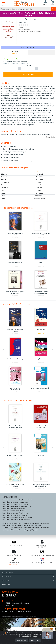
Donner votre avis (24, 29)
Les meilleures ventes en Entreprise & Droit (17, 506)
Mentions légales (6, 616)
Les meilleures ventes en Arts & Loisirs (15, 513)
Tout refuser (35, 640)
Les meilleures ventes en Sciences (14, 509)
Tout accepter (22, 640)
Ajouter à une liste (28, 47)
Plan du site (32, 616)
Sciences (6, 523)
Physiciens (35, 530)
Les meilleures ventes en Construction (15, 504)
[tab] (14, 52)
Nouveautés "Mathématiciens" (17, 304)
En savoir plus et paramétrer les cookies (36, 635)
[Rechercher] (26, 9)
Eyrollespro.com (20, 611)
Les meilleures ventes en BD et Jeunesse (16, 520)
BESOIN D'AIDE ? (28, 580)
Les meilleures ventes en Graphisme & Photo (17, 500)
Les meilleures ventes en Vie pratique (15, 515)
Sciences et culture (16, 523)
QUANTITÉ (28, 66)
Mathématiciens (37, 526)
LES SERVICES (28, 584)
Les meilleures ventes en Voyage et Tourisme (18, 517)
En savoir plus (51, 137)
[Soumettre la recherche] (54, 9)
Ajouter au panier (28, 74)
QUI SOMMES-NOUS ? (8, 572)
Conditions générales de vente (20, 616)
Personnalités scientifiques (21, 526)
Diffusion (28, 611)
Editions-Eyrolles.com (8, 611)
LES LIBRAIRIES (28, 576)
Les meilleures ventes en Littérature (14, 511)
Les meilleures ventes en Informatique (15, 502)
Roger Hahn (22, 22)
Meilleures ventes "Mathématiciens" (19, 401)
